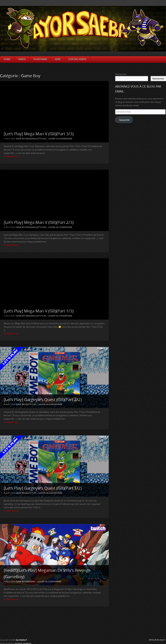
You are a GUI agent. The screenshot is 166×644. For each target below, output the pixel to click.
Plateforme (40, 59)
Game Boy (21, 139)
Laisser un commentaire (60, 139)
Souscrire (124, 120)
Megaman (30, 139)
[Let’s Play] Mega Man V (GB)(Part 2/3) (39, 222)
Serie (58, 59)
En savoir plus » (12, 157)
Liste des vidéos (77, 59)
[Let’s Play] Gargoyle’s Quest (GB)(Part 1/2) (43, 488)
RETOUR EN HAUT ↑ (158, 640)
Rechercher (121, 74)
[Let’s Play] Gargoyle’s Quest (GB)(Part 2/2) (43, 400)
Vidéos (22, 59)
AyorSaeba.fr (21, 640)
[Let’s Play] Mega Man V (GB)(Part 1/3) (39, 311)
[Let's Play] (41, 139)
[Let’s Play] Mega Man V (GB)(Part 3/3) (39, 134)
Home (7, 59)
